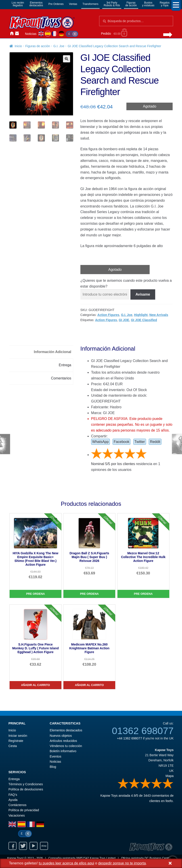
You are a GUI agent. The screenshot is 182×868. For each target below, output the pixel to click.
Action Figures (108, 315)
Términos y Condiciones (26, 784)
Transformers (91, 4)
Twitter (140, 442)
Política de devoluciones (26, 789)
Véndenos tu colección (66, 746)
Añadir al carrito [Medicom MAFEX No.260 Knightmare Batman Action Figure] (89, 685)
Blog (53, 767)
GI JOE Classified (144, 320)
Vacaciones (17, 815)
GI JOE (124, 320)
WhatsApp (100, 442)
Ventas (73, 4)
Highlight (141, 315)
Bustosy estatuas (148, 4)
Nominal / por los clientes (113, 464)
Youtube (33, 846)
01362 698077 (143, 731)
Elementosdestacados (36, 4)
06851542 (83, 858)
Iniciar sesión (22, 34)
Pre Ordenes (56, 4)
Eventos (56, 756)
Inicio (12, 34)
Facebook (121, 442)
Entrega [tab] (65, 365)
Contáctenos (17, 34)
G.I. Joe (59, 46)
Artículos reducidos (63, 741)
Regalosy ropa (165, 4)
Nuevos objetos (61, 736)
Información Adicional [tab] (53, 352)
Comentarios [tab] (61, 378)
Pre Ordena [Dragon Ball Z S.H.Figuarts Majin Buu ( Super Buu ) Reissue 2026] (89, 594)
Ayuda (13, 800)
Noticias (31, 34)
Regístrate (16, 741)
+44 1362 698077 (130, 738)
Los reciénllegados (18, 4)
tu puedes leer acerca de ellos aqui (66, 863)
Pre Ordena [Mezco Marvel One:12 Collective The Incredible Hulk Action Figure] (143, 594)
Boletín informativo (63, 751)
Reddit (155, 442)
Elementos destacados (66, 730)
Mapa (169, 776)
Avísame (143, 294)
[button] (67, 59)
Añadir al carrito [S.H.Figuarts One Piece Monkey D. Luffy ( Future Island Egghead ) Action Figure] (35, 685)
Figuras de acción (38, 46)
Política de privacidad (24, 810)
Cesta (13, 746)
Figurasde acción (131, 4)
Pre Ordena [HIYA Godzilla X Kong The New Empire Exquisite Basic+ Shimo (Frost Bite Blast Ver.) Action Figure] (36, 594)
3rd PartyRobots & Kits (112, 4)
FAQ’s (13, 795)
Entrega (14, 779)
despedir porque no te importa (122, 863)
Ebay (44, 846)
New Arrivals (159, 315)
